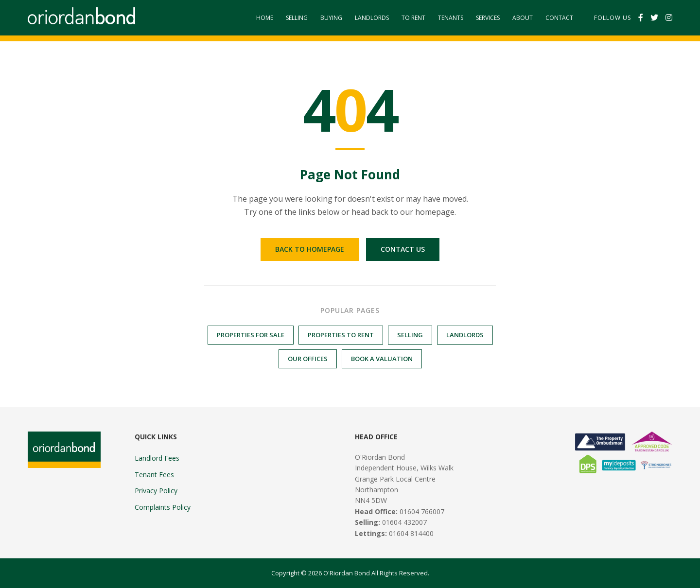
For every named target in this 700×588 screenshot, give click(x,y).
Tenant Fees (154, 475)
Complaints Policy (163, 507)
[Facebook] (641, 18)
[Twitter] (654, 18)
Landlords (372, 18)
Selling (297, 18)
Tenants (451, 18)
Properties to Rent (341, 335)
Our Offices (308, 359)
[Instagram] (669, 18)
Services (488, 18)
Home (265, 18)
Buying (331, 18)
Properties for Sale (251, 335)
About (523, 18)
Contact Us (403, 249)
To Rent (413, 18)
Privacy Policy (156, 491)
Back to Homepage (310, 249)
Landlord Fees (157, 458)
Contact (559, 18)
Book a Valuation (382, 359)
